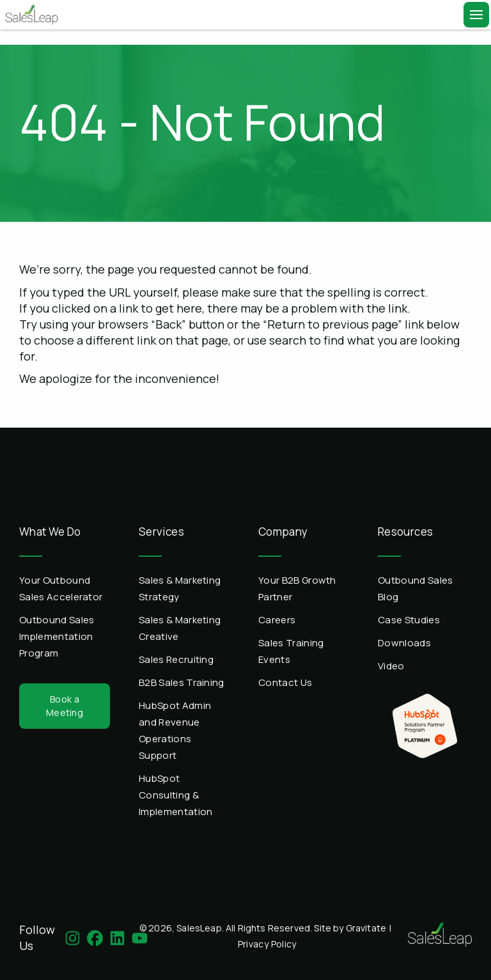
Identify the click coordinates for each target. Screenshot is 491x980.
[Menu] (476, 15)
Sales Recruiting (176, 659)
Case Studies (409, 620)
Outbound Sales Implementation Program (57, 636)
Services (161, 532)
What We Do (50, 532)
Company (283, 532)
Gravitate (366, 928)
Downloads (404, 643)
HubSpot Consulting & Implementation (175, 795)
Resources (405, 532)
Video (391, 666)
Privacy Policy (267, 944)
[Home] (30, 15)
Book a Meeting (65, 705)
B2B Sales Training (182, 682)
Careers (277, 620)
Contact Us (285, 682)
